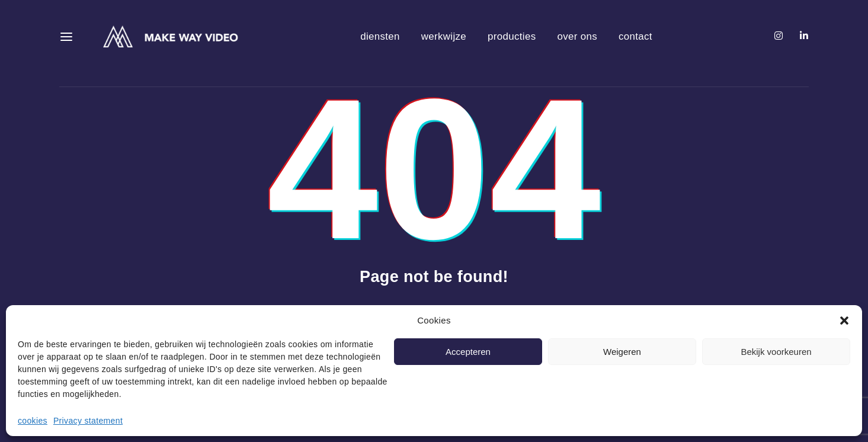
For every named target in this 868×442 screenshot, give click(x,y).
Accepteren (468, 352)
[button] (844, 321)
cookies (33, 421)
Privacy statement (88, 421)
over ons (577, 36)
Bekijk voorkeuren (776, 352)
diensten (380, 36)
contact (635, 36)
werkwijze (444, 36)
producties (512, 36)
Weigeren (622, 352)
